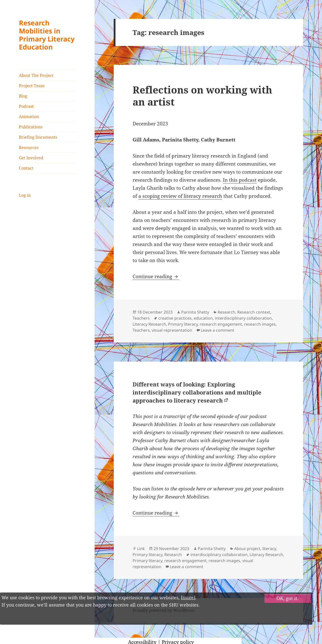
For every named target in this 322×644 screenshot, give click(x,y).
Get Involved (31, 158)
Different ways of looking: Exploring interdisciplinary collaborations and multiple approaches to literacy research (197, 392)
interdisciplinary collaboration (243, 318)
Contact (26, 168)
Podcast (26, 106)
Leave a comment (217, 330)
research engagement (221, 324)
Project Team (32, 86)
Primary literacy (183, 324)
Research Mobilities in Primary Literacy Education (47, 35)
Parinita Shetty (195, 312)
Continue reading (156, 276)
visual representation (172, 330)
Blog (23, 96)
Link (141, 549)
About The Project (36, 75)
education (203, 318)
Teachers (141, 318)
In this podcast (240, 180)
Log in (25, 195)
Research (226, 312)
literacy (269, 549)
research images (260, 324)
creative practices (175, 318)
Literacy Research (149, 324)
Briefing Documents (38, 137)
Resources (29, 147)
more (188, 598)
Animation (29, 117)
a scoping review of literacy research (180, 196)
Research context (254, 312)
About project (247, 549)
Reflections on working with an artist (202, 96)
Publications (31, 127)
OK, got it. (288, 598)
